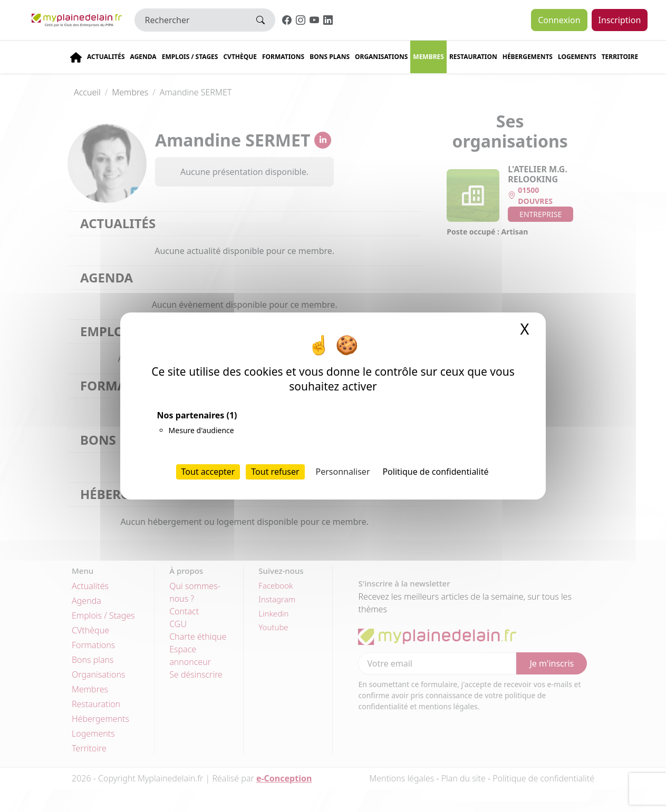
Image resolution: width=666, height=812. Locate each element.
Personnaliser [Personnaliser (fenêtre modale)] (343, 472)
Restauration (473, 57)
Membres (428, 57)
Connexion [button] (559, 20)
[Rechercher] (191, 20)
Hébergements (528, 57)
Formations (283, 57)
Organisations (381, 57)
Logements (577, 57)
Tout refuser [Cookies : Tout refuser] (275, 472)
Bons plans (330, 57)
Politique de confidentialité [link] (435, 472)
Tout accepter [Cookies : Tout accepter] (208, 472)
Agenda (143, 57)
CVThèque (240, 57)
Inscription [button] (620, 20)
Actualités (106, 57)
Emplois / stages (190, 57)
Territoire (620, 57)
